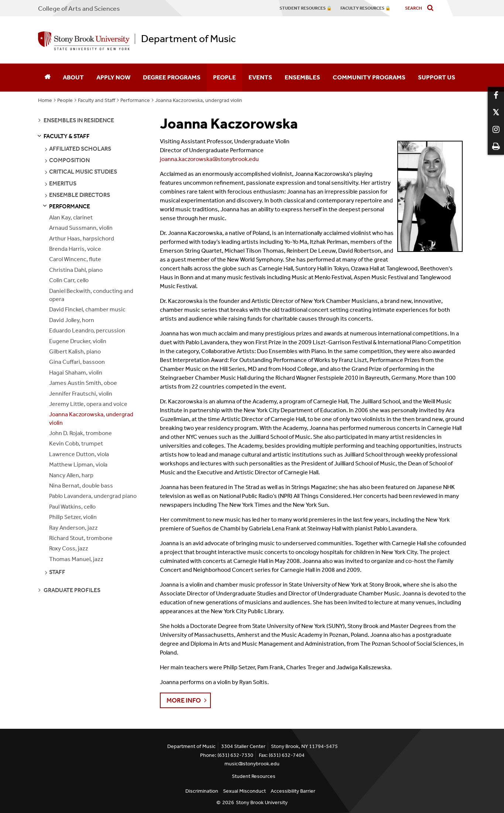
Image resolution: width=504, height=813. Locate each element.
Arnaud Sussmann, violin (81, 228)
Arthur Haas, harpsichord (82, 238)
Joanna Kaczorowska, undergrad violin (199, 100)
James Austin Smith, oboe (83, 383)
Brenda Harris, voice (75, 249)
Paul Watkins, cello (72, 507)
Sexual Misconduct (244, 791)
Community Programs (369, 77)
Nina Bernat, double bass (81, 486)
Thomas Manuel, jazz (76, 559)
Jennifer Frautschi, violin (81, 394)
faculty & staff (67, 136)
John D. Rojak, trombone (80, 433)
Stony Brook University (262, 802)
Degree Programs (172, 77)
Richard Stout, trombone (81, 538)
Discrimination (202, 791)
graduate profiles (72, 590)
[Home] (47, 78)
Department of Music (188, 39)
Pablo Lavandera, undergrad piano (93, 496)
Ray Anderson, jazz (73, 528)
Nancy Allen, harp (71, 475)
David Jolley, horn (72, 320)
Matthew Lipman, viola (78, 464)
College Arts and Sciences (79, 8)
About (73, 77)
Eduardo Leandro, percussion (87, 330)
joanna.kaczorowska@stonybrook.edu (209, 159)
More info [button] (184, 700)
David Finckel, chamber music (87, 309)
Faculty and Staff (97, 100)
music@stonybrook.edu (252, 764)
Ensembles (302, 77)
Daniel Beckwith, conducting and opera (91, 295)
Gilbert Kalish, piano (75, 351)
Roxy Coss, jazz (69, 548)
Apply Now (113, 77)
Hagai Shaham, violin (76, 373)
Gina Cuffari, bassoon (77, 362)
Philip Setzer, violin (73, 517)
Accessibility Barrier (293, 791)
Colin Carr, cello (69, 280)
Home (45, 100)
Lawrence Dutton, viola (79, 454)
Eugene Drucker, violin (78, 341)
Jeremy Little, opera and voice (88, 404)
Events (260, 77)
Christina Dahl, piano (76, 270)
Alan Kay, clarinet (71, 217)
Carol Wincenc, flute (75, 259)
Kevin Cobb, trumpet (76, 443)
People (224, 77)
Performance (135, 100)
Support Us (437, 77)
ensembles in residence (79, 120)
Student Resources (254, 776)
